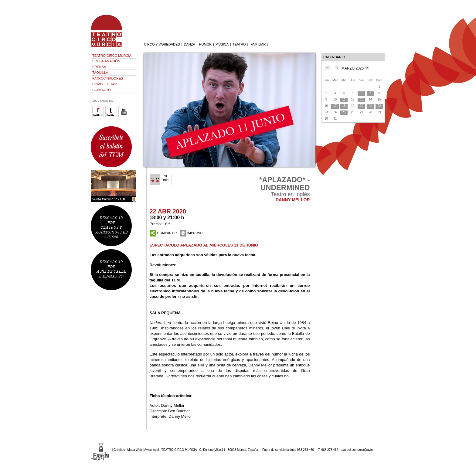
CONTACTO (102, 90)
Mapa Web (135, 449)
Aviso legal (151, 449)
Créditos (119, 449)
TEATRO (239, 44)
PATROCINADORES (108, 78)
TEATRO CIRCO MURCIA (112, 56)
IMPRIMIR (191, 233)
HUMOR (206, 44)
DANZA (189, 44)
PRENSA (99, 67)
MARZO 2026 (353, 68)
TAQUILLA (100, 73)
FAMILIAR (258, 44)
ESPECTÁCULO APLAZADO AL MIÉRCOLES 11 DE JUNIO (204, 245)
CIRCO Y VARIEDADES (162, 44)
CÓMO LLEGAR (105, 84)
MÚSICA (222, 44)
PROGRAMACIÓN (106, 61)
